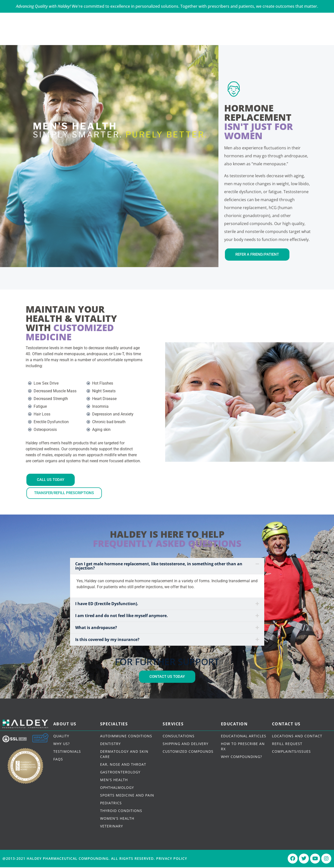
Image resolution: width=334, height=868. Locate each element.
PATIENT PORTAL (241, 18)
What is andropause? (96, 628)
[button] (167, 567)
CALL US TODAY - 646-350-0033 (28, 18)
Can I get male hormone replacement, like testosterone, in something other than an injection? (159, 567)
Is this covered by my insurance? (107, 640)
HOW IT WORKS (173, 34)
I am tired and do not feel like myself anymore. (122, 616)
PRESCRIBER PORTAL (290, 18)
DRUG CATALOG (218, 34)
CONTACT (258, 34)
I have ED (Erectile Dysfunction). (107, 604)
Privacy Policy (172, 859)
